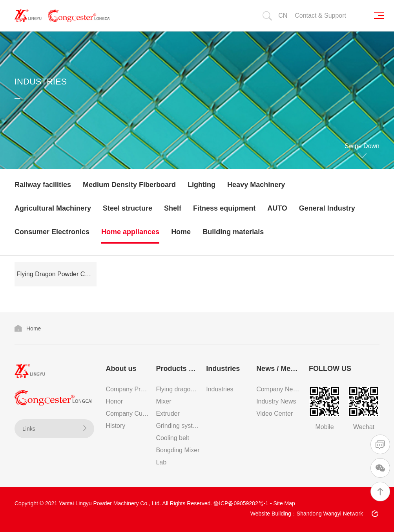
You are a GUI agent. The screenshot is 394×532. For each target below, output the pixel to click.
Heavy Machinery (256, 185)
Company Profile (128, 389)
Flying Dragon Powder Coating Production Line (57, 274)
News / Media (278, 369)
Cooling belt (172, 438)
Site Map (284, 503)
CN (283, 16)
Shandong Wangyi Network (330, 514)
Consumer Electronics (52, 232)
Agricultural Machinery (53, 208)
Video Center (275, 414)
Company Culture (128, 414)
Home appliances (130, 232)
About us (121, 369)
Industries (223, 369)
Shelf (173, 208)
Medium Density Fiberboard (129, 185)
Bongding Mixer (178, 450)
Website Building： (274, 514)
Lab (161, 462)
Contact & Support (320, 16)
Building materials (233, 232)
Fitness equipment (224, 208)
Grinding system (178, 426)
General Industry (327, 208)
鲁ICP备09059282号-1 (241, 503)
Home (181, 232)
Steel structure (128, 208)
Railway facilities (43, 185)
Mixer (163, 401)
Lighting (202, 185)
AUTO (277, 208)
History (116, 426)
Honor (115, 401)
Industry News (276, 401)
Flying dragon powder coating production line (178, 389)
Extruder (168, 414)
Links (54, 428)
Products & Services (178, 369)
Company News (278, 389)
